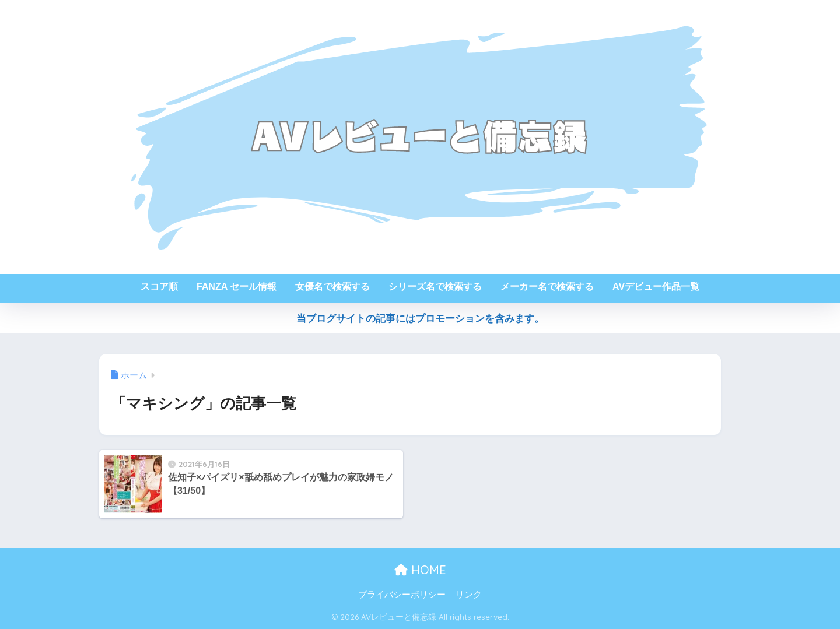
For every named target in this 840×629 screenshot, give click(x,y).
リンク (469, 595)
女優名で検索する (332, 287)
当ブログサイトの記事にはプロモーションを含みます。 (420, 319)
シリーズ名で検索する (435, 287)
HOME (420, 570)
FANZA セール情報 (237, 287)
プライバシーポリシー (402, 595)
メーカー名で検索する (547, 287)
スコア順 (159, 287)
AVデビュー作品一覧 (656, 287)
